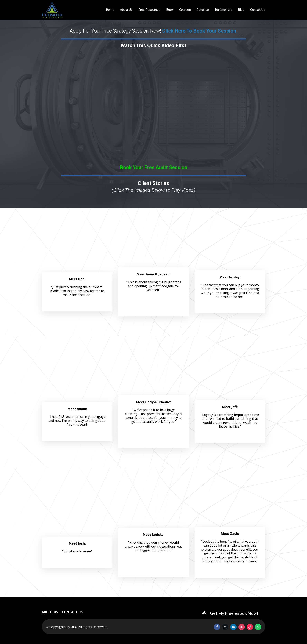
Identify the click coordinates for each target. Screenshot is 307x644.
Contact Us (258, 10)
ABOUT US (50, 612)
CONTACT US (72, 612)
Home (110, 10)
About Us (126, 10)
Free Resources (149, 10)
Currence (203, 10)
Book (170, 10)
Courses (185, 10)
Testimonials (223, 10)
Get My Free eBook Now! (230, 613)
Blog (241, 10)
